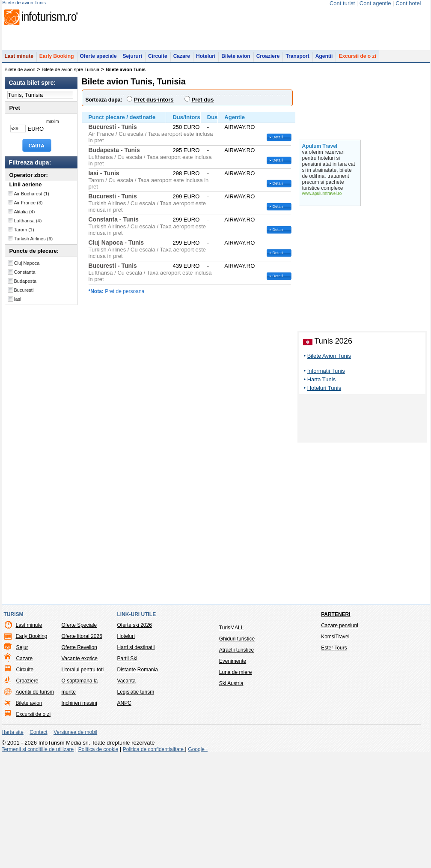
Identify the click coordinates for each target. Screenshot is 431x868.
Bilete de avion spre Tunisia (71, 74)
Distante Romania (138, 781)
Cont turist (342, 3)
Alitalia (25, 216)
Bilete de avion (20, 74)
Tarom (24, 234)
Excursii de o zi (357, 60)
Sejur (22, 759)
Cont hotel (408, 3)
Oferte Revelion (79, 759)
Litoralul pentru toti (83, 781)
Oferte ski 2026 (135, 736)
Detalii (278, 141)
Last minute (19, 60)
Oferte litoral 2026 (82, 748)
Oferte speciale (98, 60)
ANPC (124, 814)
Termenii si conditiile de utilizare (38, 861)
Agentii (324, 60)
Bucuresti (24, 294)
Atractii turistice (236, 761)
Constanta (25, 276)
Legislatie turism (136, 803)
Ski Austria (231, 795)
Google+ (198, 861)
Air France (28, 207)
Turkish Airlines (34, 243)
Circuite (158, 60)
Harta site (13, 844)
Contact (38, 844)
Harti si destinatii (136, 759)
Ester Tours (334, 759)
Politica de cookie (98, 861)
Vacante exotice (80, 770)
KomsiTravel (335, 748)
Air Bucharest (32, 198)
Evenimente (233, 772)
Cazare (182, 60)
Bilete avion (236, 60)
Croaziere (268, 60)
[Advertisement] (362, 531)
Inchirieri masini (79, 814)
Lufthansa (28, 225)
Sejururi (132, 60)
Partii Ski (127, 770)
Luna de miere (236, 784)
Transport (297, 60)
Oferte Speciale (79, 736)
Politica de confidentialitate (154, 861)
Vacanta (126, 792)
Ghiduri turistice (237, 750)
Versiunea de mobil (75, 844)
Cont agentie (375, 3)
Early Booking (57, 60)
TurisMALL (232, 739)
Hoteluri (206, 60)
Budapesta (25, 285)
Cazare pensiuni (340, 737)
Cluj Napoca (27, 267)
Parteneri (336, 726)
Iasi (18, 303)
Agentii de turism (35, 803)
